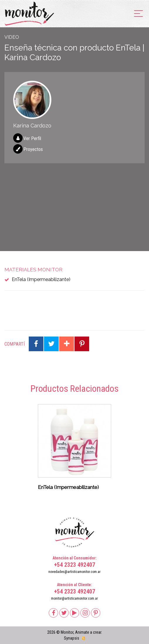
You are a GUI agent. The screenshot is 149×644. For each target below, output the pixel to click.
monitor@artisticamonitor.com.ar (74, 598)
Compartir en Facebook (36, 344)
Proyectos (33, 149)
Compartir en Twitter (51, 344)
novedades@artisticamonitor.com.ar (74, 572)
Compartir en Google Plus (67, 344)
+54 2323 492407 (74, 565)
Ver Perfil (32, 138)
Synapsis (72, 638)
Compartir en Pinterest (82, 344)
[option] (74, 449)
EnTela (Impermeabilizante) (41, 279)
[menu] (138, 14)
